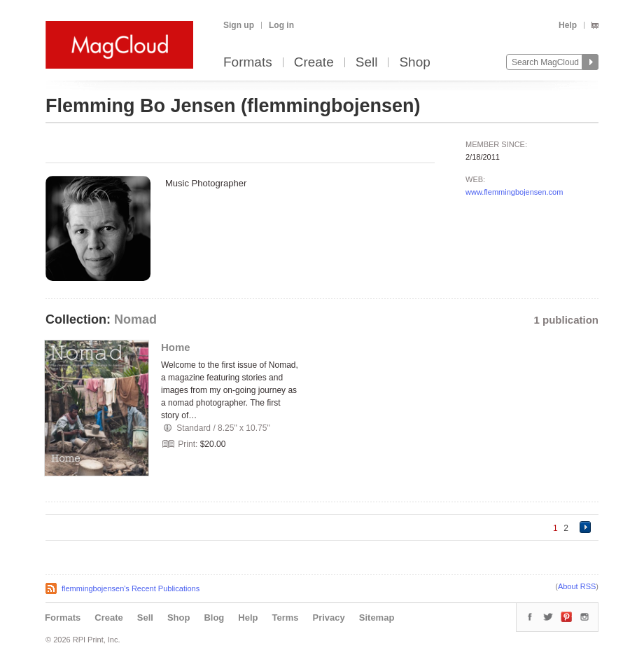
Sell (367, 63)
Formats (248, 63)
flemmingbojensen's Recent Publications (131, 588)
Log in (281, 25)
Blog (214, 618)
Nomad (135, 319)
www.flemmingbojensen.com (514, 192)
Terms (285, 618)
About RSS (577, 586)
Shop (414, 63)
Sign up (239, 25)
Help (568, 25)
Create (314, 63)
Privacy (329, 618)
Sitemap (377, 618)
